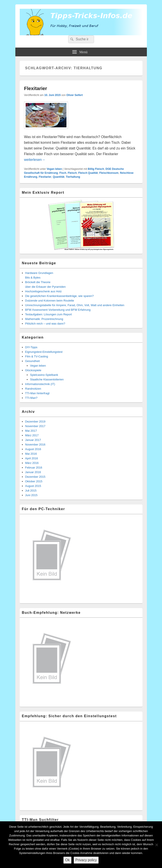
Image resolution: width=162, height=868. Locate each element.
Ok (67, 860)
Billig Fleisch (96, 169)
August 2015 (33, 486)
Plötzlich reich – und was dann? (45, 324)
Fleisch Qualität (88, 173)
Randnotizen (33, 389)
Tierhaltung (73, 177)
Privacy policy (86, 860)
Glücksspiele (33, 370)
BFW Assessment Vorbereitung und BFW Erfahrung (58, 310)
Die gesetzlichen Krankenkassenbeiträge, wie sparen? (60, 296)
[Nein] (157, 845)
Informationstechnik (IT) (40, 384)
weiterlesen (35, 160)
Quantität (59, 177)
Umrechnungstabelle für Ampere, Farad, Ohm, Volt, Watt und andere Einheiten (75, 305)
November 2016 (35, 445)
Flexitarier (36, 88)
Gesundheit (33, 361)
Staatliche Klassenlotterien (47, 379)
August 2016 (33, 449)
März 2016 (32, 463)
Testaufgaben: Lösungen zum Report (49, 314)
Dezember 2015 (35, 477)
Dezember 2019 (35, 422)
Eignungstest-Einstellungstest (44, 352)
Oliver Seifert (75, 95)
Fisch (63, 173)
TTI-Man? (31, 398)
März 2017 (32, 435)
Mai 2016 (31, 454)
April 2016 (32, 458)
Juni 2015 (31, 495)
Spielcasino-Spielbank (44, 375)
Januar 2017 (33, 440)
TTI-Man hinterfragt (37, 393)
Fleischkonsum (109, 173)
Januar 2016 (33, 472)
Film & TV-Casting (37, 356)
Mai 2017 (31, 431)
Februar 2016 (34, 468)
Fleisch (72, 173)
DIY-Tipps (31, 347)
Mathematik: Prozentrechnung (44, 319)
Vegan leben (54, 169)
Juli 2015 (31, 491)
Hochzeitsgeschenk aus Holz (44, 291)
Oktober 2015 (34, 481)
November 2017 (35, 426)
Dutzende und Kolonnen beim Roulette (50, 301)
